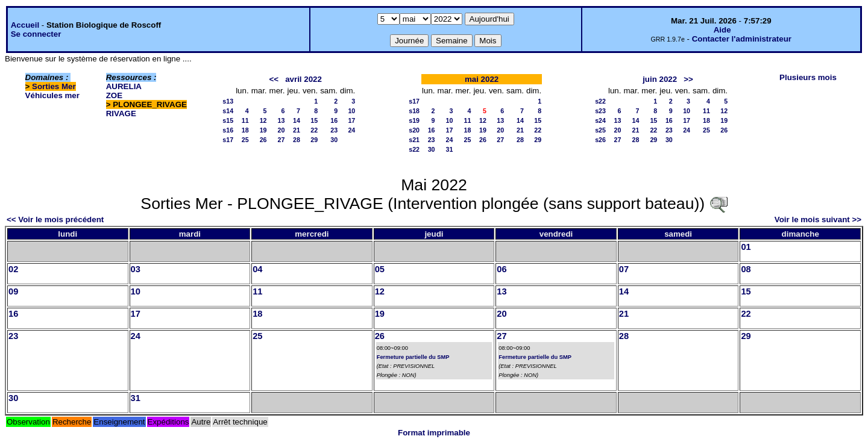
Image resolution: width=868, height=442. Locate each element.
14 (297, 120)
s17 (228, 140)
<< (274, 79)
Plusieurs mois (808, 77)
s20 (414, 130)
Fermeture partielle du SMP (413, 357)
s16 (228, 130)
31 (450, 149)
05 (380, 269)
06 (502, 269)
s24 (600, 120)
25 (245, 140)
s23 (600, 111)
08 (746, 269)
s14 (228, 111)
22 (314, 130)
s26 (600, 140)
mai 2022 (482, 79)
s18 (414, 111)
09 (13, 291)
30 (334, 140)
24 (351, 130)
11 (245, 120)
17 (351, 120)
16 (334, 120)
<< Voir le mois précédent (55, 219)
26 (263, 140)
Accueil (25, 25)
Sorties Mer (54, 86)
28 (297, 140)
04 (257, 269)
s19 (414, 120)
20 (281, 130)
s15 (228, 120)
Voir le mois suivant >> (818, 219)
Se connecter (36, 34)
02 (13, 269)
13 (281, 120)
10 (351, 111)
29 (314, 140)
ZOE (114, 95)
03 (136, 269)
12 (263, 120)
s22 (414, 149)
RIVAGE (121, 114)
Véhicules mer (52, 95)
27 (281, 140)
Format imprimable (434, 433)
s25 (600, 130)
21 (297, 130)
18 (245, 130)
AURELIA (124, 86)
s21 (414, 140)
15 (314, 120)
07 (624, 269)
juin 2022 (660, 79)
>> (688, 79)
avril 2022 (303, 79)
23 (334, 130)
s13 (228, 101)
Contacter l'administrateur (742, 39)
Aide (722, 30)
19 (263, 130)
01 (746, 247)
